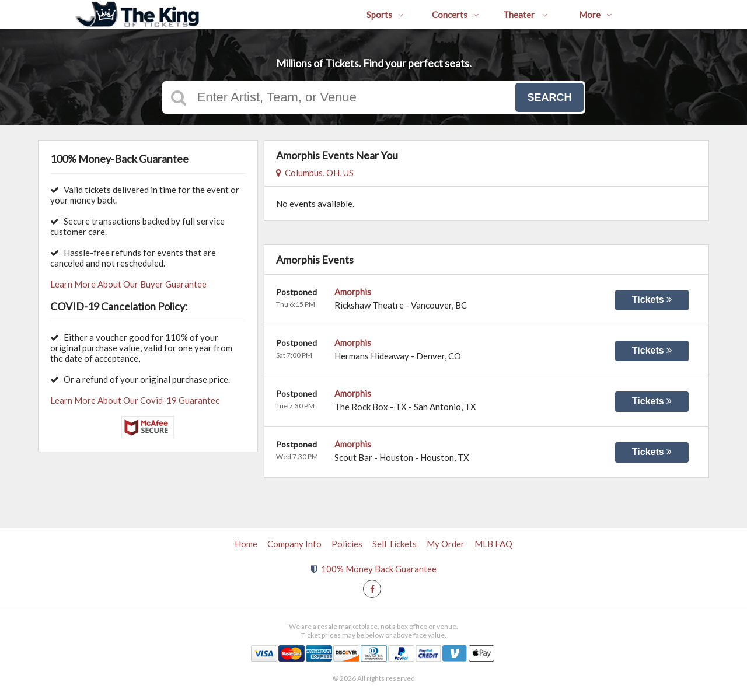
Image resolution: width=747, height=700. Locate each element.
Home (246, 544)
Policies (347, 544)
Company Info (294, 544)
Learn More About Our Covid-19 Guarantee (135, 400)
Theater (526, 15)
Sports (385, 15)
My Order (446, 544)
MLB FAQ (493, 544)
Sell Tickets (395, 544)
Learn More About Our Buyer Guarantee (128, 284)
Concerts (455, 15)
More (596, 15)
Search (549, 97)
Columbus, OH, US (315, 173)
